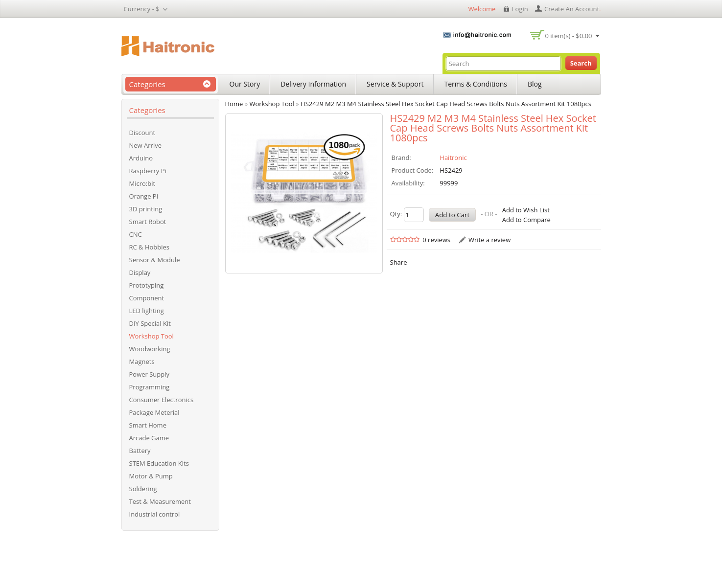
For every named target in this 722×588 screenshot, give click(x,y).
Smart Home (148, 425)
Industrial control (155, 514)
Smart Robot (148, 222)
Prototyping (147, 285)
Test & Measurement (160, 501)
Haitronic (453, 158)
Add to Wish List (526, 210)
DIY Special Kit (150, 323)
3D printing (146, 209)
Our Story (245, 84)
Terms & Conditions (476, 84)
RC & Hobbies (150, 247)
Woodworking (150, 349)
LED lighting (147, 311)
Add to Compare (526, 220)
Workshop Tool (151, 336)
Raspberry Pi (148, 171)
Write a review (489, 240)
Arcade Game (149, 438)
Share (399, 262)
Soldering (143, 489)
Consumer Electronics (162, 400)
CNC (136, 234)
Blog (535, 84)
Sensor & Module (155, 260)
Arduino (141, 158)
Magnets (142, 362)
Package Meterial (154, 412)
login (520, 9)
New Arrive (145, 145)
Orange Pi (144, 196)
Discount (142, 133)
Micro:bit (142, 183)
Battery (140, 451)
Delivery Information (313, 84)
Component (147, 298)
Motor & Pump (151, 476)
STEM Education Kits (159, 463)
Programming (150, 387)
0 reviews (436, 240)
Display (140, 272)
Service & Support (395, 84)
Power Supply (150, 374)
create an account (572, 9)
